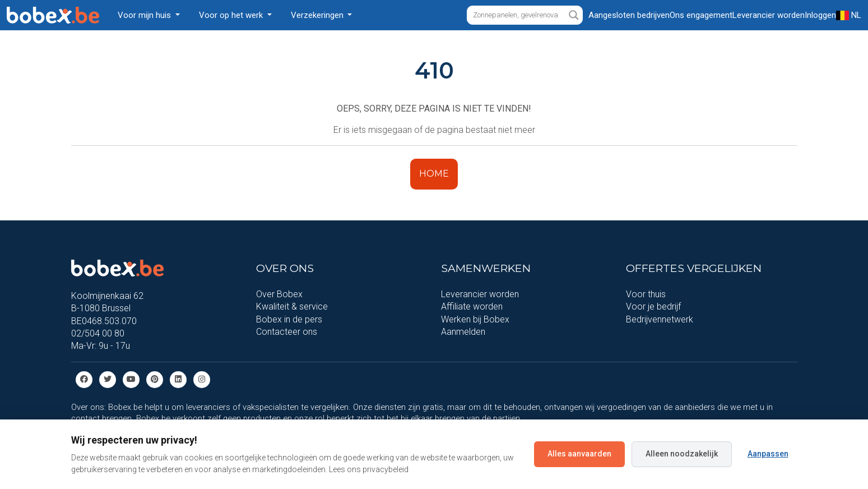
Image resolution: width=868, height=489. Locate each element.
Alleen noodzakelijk (682, 454)
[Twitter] (108, 379)
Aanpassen (768, 454)
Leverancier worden (480, 294)
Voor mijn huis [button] (145, 15)
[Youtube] (131, 379)
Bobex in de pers (289, 319)
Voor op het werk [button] (232, 15)
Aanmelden (463, 332)
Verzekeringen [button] (318, 15)
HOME (434, 174)
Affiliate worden (472, 306)
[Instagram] (202, 379)
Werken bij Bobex (475, 319)
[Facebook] (84, 379)
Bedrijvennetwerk (660, 319)
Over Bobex (279, 294)
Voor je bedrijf (653, 306)
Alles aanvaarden (579, 454)
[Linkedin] (178, 379)
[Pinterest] (155, 379)
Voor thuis (646, 294)
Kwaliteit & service (292, 306)
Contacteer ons (287, 332)
